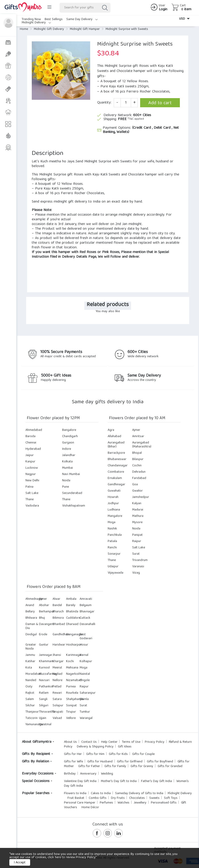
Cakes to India (101, 793)
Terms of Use (131, 742)
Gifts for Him (95, 754)
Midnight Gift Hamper (85, 29)
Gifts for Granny (142, 766)
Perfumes (106, 803)
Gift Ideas (125, 747)
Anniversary (88, 774)
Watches (123, 803)
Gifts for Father (89, 766)
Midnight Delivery (36, 23)
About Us (70, 742)
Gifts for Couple (143, 754)
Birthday (70, 774)
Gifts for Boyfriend (160, 762)
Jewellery (140, 803)
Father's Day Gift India (156, 781)
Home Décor (90, 807)
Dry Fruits (118, 798)
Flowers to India (75, 793)
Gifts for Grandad (170, 766)
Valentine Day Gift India (80, 781)
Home (24, 29)
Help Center (109, 742)
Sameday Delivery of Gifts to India (139, 793)
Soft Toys (171, 798)
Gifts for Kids (118, 754)
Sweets (154, 798)
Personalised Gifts (164, 803)
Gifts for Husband (100, 762)
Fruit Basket (76, 798)
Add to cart (160, 103)
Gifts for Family (115, 766)
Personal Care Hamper (80, 803)
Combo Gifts (98, 798)
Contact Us (89, 742)
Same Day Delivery (82, 19)
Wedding (107, 774)
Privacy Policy (155, 742)
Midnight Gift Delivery (49, 29)
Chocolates (137, 798)
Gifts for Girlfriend (130, 762)
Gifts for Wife (73, 762)
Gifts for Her (73, 754)
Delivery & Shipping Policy (95, 747)
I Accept (20, 863)
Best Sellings (54, 19)
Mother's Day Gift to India (119, 781)
